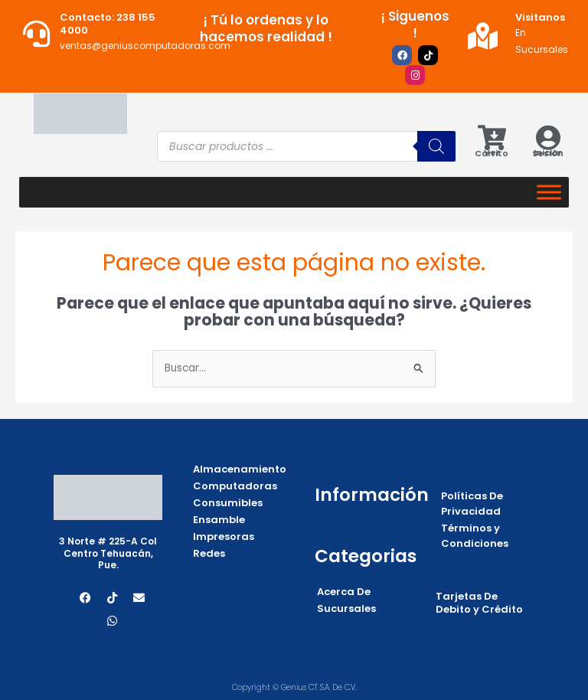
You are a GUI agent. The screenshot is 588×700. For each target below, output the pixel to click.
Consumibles (228, 503)
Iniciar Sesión (548, 153)
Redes (209, 553)
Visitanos (540, 17)
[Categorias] (549, 193)
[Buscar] (436, 146)
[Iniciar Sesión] (548, 137)
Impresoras (224, 536)
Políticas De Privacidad (472, 504)
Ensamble (219, 520)
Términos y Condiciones (475, 536)
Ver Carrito (492, 153)
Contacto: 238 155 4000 (108, 24)
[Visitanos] (483, 36)
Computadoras (235, 486)
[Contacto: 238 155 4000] (36, 33)
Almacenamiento (240, 469)
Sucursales (346, 608)
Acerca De (344, 592)
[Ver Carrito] (492, 137)
